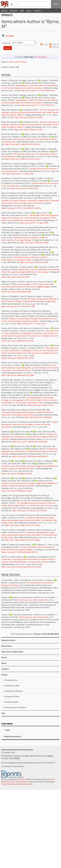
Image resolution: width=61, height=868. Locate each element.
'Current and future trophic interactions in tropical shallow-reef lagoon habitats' (28, 548)
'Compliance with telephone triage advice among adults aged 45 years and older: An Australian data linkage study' (29, 520)
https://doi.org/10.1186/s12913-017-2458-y (23, 525)
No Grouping (41, 57)
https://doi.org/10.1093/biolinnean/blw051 (30, 442)
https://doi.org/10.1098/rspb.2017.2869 (18, 375)
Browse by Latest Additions (16, 707)
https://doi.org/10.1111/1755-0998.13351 (38, 90)
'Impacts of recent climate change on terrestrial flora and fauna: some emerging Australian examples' (29, 320)
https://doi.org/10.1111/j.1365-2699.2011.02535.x (22, 208)
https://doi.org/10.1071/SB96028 (38, 417)
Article (11, 62)
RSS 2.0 (56, 47)
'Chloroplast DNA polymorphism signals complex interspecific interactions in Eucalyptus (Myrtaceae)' (27, 413)
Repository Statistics (13, 736)
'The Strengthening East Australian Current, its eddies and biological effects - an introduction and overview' (28, 504)
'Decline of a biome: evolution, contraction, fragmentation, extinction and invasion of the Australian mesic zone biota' (30, 202)
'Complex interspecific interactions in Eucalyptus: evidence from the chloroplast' (30, 424)
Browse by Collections (14, 691)
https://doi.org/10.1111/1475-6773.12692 (18, 306)
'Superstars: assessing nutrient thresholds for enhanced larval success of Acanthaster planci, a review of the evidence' (28, 561)
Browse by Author (12, 686)
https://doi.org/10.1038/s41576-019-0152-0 (23, 144)
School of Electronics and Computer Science (28, 780)
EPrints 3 (22, 779)
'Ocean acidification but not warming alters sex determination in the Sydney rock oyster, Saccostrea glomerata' (30, 368)
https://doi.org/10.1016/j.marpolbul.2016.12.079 (21, 567)
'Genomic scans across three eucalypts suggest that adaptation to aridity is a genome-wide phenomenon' (30, 467)
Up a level (10, 36)
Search (4, 657)
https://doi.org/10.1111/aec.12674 (31, 324)
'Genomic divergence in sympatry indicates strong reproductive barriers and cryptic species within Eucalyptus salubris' (30, 112)
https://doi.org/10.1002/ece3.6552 (16, 277)
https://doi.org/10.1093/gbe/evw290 (17, 474)
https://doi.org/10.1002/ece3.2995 (34, 243)
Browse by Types (12, 702)
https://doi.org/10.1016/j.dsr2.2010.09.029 (30, 511)
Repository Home (8, 640)
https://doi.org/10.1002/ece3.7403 (28, 117)
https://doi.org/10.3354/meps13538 (16, 292)
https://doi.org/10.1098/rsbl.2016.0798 (17, 341)
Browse (4, 675)
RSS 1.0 (56, 44)
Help (3, 713)
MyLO (29, 11)
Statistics (5, 669)
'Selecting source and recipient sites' (33, 600)
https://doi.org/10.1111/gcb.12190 (34, 223)
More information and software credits (17, 784)
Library (4, 11)
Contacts (37, 11)
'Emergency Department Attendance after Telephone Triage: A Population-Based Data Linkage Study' (30, 300)
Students (14, 11)
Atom (46, 44)
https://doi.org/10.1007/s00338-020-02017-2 (20, 552)
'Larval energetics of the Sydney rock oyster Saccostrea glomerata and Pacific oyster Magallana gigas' (28, 285)
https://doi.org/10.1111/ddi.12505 (20, 174)
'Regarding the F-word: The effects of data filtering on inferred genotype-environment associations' (30, 87)
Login (8, 730)
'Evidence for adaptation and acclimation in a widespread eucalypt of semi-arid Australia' (29, 437)
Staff (22, 11)
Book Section (21, 62)
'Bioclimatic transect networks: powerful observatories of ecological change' (24, 239)
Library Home (7, 646)
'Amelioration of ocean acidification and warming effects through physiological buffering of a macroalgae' (30, 271)
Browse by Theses (12, 697)
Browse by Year (11, 680)
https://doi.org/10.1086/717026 (40, 405)
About (4, 663)
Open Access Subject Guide (12, 652)
